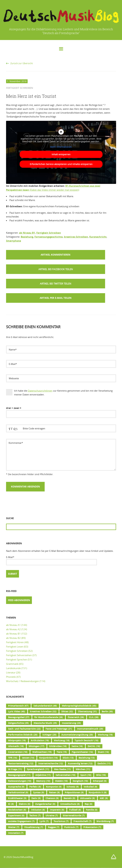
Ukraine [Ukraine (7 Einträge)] (52, 816)
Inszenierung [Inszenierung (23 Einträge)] (71, 723)
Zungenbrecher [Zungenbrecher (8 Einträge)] (45, 804)
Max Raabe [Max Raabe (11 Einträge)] (62, 769)
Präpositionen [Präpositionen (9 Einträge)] (74, 792)
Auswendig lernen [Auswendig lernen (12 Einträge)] (80, 764)
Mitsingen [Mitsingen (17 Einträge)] (37, 746)
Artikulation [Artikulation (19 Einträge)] (40, 740)
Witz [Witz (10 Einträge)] (101, 775)
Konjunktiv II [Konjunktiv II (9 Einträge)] (98, 792)
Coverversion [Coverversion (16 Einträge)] (18, 752)
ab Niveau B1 (27, 233)
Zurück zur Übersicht (22, 63)
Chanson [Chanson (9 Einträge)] (52, 798)
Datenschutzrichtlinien (40, 391)
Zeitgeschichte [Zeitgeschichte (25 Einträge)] (18, 723)
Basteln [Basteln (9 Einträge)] (69, 798)
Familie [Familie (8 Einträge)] (92, 810)
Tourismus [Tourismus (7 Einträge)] (61, 821)
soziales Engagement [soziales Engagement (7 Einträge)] (21, 821)
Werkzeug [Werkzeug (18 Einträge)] (62, 740)
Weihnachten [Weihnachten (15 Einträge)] (42, 752)
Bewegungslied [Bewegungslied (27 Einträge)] (19, 717)
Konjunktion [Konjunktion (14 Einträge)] (48, 758)
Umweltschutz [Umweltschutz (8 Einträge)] (70, 804)
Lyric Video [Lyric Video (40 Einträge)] (17, 711)
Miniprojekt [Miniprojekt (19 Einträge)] (17, 740)
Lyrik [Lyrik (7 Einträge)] (44, 821)
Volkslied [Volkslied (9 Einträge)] (91, 787)
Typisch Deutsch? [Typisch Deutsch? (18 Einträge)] (87, 740)
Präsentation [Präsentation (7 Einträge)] (92, 827)
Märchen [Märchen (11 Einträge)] (83, 769)
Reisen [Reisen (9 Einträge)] (54, 792)
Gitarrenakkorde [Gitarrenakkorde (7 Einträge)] (74, 816)
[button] (56, 269)
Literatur (11, 672)
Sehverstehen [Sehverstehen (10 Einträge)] (66, 775)
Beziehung (27, 237)
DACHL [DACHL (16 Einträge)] (94, 746)
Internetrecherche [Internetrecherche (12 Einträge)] (51, 764)
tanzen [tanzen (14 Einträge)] (28, 758)
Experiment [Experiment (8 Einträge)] (16, 816)
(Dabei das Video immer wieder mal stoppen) (54, 190)
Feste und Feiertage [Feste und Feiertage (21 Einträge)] (59, 729)
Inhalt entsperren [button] (61, 154)
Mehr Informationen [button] (61, 147)
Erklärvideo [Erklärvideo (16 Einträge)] (58, 746)
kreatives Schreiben (76, 237)
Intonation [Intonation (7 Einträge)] (16, 833)
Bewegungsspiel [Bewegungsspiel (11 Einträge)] (19, 775)
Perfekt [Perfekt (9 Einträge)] (35, 787)
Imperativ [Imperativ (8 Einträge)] (57, 810)
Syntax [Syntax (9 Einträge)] (39, 792)
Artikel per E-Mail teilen (56, 298)
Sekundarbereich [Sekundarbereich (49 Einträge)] (45, 706)
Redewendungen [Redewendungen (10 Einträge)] (20, 781)
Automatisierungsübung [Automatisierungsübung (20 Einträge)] (77, 735)
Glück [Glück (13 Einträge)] (68, 758)
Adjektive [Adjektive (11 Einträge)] (43, 775)
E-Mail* (52, 560)
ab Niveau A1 (13, 625)
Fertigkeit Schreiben (49, 233)
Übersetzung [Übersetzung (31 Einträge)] (87, 711)
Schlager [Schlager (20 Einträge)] (49, 735)
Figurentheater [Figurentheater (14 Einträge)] (82, 752)
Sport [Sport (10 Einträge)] (86, 775)
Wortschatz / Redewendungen (22, 681)
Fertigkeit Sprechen (17, 659)
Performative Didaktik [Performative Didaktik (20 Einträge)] (23, 735)
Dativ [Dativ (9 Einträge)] (36, 798)
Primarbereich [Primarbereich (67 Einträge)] (18, 706)
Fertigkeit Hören (15, 642)
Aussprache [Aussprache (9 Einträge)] (16, 787)
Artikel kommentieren (55, 255)
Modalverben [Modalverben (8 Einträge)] (17, 810)
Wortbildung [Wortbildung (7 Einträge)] (105, 821)
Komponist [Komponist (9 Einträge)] (54, 787)
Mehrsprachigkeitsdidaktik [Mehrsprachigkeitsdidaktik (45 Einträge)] (79, 706)
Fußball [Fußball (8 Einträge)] (75, 810)
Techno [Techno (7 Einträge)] (35, 816)
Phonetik (11, 677)
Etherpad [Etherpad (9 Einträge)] (100, 781)
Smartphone (14, 241)
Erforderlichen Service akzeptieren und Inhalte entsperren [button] (61, 164)
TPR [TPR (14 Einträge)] (13, 758)
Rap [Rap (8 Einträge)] (89, 804)
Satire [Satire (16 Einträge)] (77, 746)
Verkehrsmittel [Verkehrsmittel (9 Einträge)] (18, 792)
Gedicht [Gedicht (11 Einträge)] (104, 764)
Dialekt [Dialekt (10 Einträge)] (61, 781)
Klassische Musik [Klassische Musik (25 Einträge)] (45, 723)
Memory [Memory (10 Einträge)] (43, 781)
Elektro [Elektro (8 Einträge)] (25, 804)
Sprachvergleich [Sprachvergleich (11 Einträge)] (38, 769)
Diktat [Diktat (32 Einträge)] (67, 711)
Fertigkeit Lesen (15, 647)
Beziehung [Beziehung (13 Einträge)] (87, 758)
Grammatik (12, 664)
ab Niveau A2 (13, 629)
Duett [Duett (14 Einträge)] (103, 752)
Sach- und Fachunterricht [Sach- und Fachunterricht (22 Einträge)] (24, 729)
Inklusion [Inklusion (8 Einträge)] (38, 810)
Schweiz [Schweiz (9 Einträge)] (73, 787)
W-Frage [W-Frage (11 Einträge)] (15, 769)
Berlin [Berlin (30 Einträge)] (107, 711)
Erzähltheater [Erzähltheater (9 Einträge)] (17, 798)
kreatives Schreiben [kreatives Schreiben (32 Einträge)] (43, 711)
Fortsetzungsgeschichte (49, 237)
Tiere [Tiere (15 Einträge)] (62, 752)
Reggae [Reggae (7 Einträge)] (54, 827)
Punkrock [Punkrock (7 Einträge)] (71, 827)
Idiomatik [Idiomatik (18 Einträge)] (16, 746)
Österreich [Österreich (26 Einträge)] (76, 717)
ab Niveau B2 (13, 638)
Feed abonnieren (19, 600)
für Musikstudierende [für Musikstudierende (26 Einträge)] (49, 717)
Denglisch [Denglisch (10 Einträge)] (80, 781)
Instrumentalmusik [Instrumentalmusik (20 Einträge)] (90, 729)
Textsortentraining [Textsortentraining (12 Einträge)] (21, 764)
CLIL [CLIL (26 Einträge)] (94, 717)
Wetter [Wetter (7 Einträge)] (14, 827)
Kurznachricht (98, 237)
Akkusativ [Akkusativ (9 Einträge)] (88, 798)
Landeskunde (13, 668)
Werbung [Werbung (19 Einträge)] (105, 735)
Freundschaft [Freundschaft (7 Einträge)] (83, 821)
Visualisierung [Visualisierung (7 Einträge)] (34, 827)
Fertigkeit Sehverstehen (19, 655)
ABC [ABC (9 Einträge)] (104, 798)
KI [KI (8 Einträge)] (11, 804)
